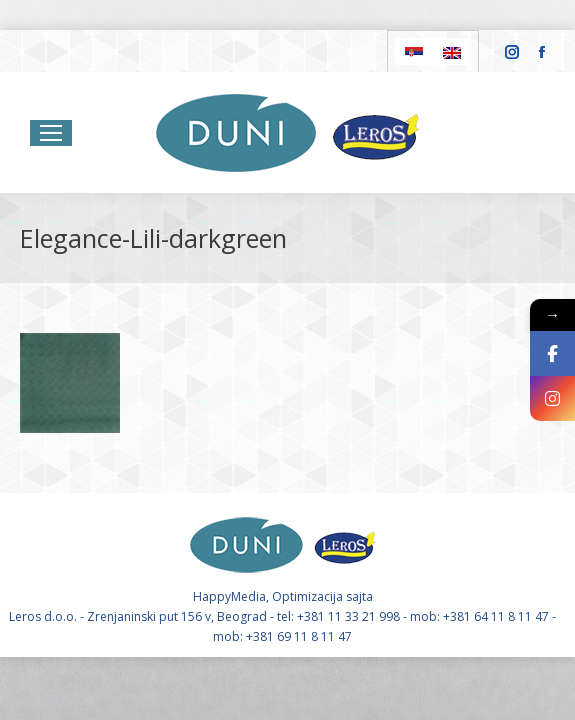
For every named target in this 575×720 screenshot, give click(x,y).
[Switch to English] (452, 51)
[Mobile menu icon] (51, 133)
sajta (359, 596)
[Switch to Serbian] (414, 51)
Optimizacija (307, 596)
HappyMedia (229, 596)
